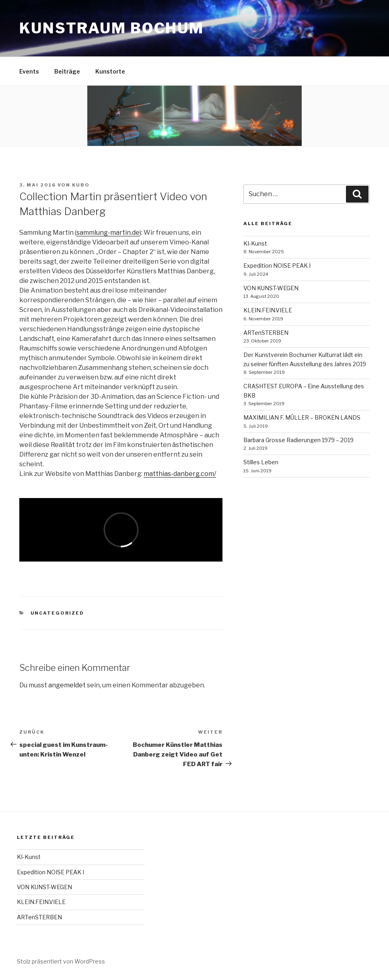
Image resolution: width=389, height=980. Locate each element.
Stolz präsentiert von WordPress (61, 961)
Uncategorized (58, 613)
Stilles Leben (261, 462)
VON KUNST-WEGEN (271, 288)
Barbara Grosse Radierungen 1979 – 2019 (298, 440)
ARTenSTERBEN (266, 333)
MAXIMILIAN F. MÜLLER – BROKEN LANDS (302, 417)
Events (29, 71)
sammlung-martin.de (108, 233)
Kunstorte (110, 71)
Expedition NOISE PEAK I (277, 266)
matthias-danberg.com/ (180, 474)
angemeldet (67, 685)
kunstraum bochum (112, 28)
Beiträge (67, 71)
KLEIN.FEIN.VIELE (268, 310)
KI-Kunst (255, 243)
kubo (81, 185)
